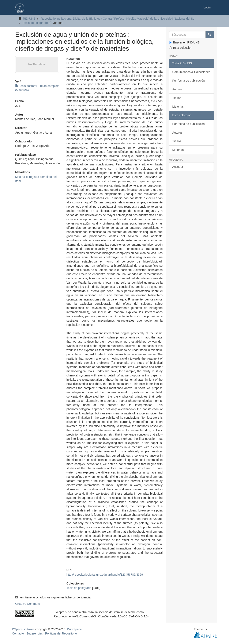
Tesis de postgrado (35, 23)
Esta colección (181, 48)
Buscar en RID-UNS (184, 42)
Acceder (178, 167)
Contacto (18, 633)
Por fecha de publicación (189, 81)
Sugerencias (34, 633)
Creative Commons (28, 604)
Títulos (177, 98)
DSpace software (23, 629)
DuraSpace (74, 629)
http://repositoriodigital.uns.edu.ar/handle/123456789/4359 (105, 575)
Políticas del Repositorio (61, 633)
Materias (178, 107)
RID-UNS (29, 19)
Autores (177, 89)
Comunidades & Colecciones (191, 72)
